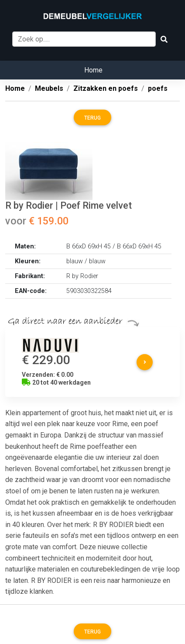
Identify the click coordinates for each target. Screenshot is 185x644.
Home (93, 70)
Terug (92, 118)
